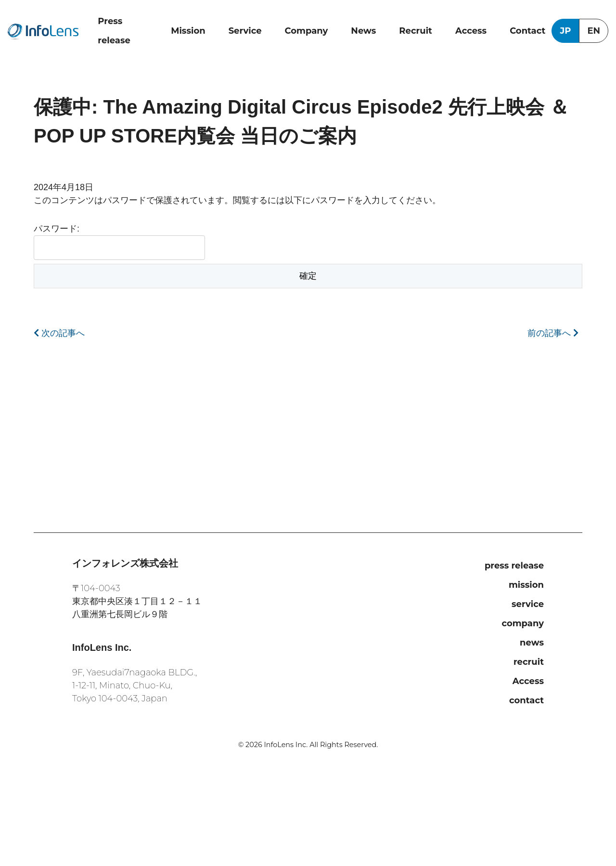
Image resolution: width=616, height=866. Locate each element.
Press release (114, 31)
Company (307, 31)
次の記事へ (59, 333)
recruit (529, 662)
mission (526, 585)
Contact (527, 31)
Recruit (416, 31)
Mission (188, 31)
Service (245, 31)
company (523, 623)
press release (514, 566)
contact (526, 700)
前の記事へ (553, 333)
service (528, 604)
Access (471, 31)
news (532, 643)
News (363, 31)
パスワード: (119, 242)
